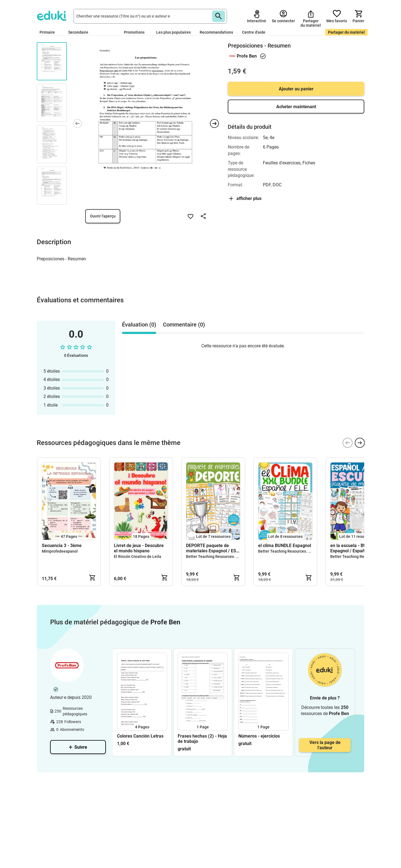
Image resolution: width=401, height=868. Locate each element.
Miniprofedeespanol (60, 551)
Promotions (134, 32)
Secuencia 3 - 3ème (62, 546)
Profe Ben (247, 56)
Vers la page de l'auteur (325, 745)
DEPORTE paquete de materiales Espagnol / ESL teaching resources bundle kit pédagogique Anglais (213, 548)
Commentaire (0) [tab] (184, 325)
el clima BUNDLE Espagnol (285, 546)
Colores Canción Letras (140, 736)
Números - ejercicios (259, 736)
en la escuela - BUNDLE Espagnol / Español (354, 548)
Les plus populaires (173, 32)
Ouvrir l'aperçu (103, 216)
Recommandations (216, 32)
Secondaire (80, 32)
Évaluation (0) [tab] (139, 325)
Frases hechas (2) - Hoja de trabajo (202, 739)
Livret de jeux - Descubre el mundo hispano (139, 548)
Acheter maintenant (296, 107)
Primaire (49, 32)
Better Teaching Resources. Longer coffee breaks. (230, 557)
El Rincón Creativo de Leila (138, 557)
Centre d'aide (254, 32)
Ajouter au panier (296, 89)
